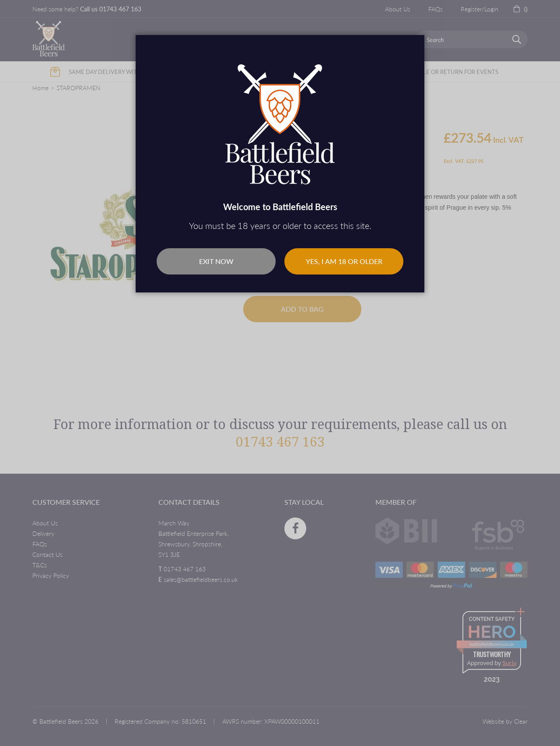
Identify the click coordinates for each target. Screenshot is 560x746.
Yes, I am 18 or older (344, 261)
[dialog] (280, 373)
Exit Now (216, 261)
